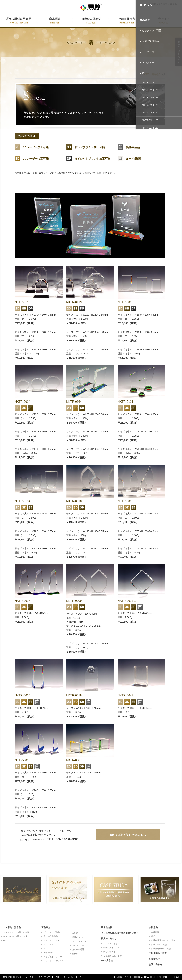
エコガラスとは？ (111, 944)
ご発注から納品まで (112, 956)
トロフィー (148, 63)
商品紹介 (145, 20)
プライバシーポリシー (74, 977)
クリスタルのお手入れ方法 (15, 936)
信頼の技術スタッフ (112, 948)
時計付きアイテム (80, 937)
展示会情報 (107, 927)
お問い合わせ (156, 965)
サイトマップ (44, 977)
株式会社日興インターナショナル (18, 977)
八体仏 (75, 933)
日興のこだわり (91, 21)
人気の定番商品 (150, 41)
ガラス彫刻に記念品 (19, 21)
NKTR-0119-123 (150, 90)
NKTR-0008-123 (150, 98)
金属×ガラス (49, 953)
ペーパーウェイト (152, 52)
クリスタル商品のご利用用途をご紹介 (120, 933)
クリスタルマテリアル (54, 961)
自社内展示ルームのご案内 (163, 940)
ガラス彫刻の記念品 (11, 927)
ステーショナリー (80, 941)
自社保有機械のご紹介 (161, 948)
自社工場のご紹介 (159, 944)
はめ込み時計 (78, 949)
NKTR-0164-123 (150, 113)
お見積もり (154, 959)
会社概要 (155, 932)
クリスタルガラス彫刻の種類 (16, 932)
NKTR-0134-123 (150, 128)
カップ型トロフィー (53, 957)
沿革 (153, 936)
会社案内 (153, 927)
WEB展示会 (127, 21)
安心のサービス (110, 952)
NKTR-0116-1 (149, 83)
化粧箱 (75, 953)
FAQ (5, 940)
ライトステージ (79, 945)
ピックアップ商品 (152, 30)
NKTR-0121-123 (150, 120)
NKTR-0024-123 (150, 105)
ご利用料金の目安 (158, 953)
